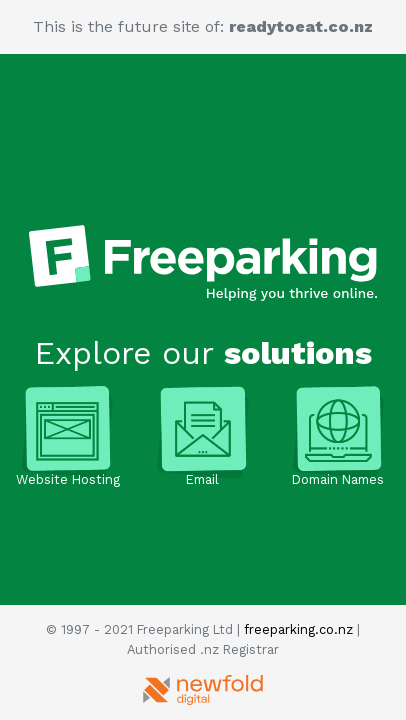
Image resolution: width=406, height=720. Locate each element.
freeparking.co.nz (298, 629)
